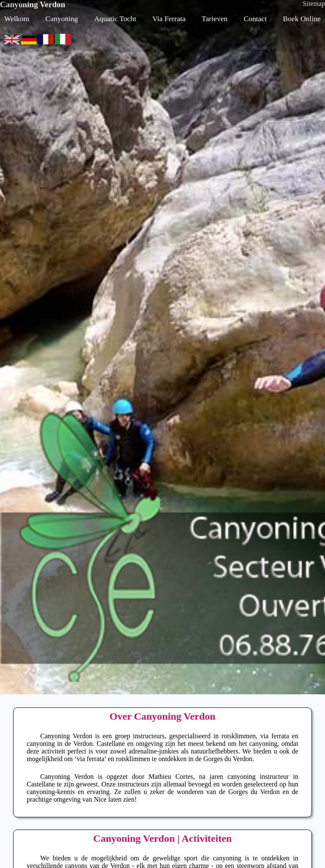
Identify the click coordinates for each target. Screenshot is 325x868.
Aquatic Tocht (115, 19)
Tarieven (215, 19)
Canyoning (62, 19)
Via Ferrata (169, 19)
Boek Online (302, 19)
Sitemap (314, 4)
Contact (255, 19)
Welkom (17, 19)
